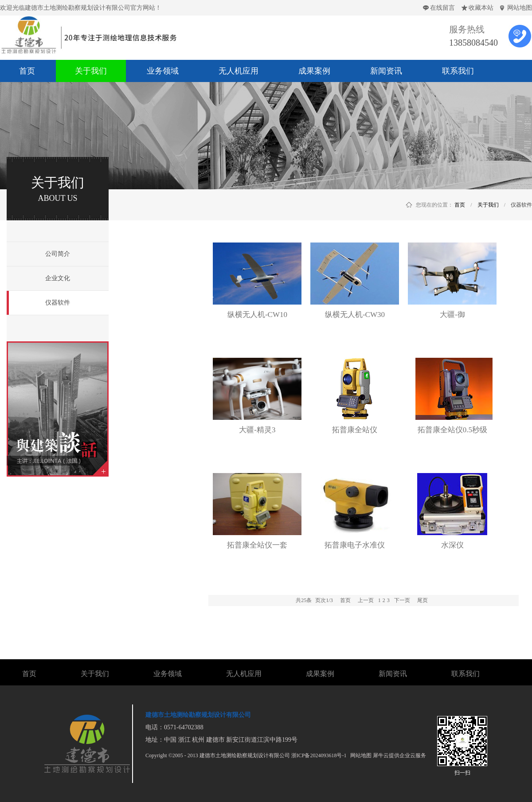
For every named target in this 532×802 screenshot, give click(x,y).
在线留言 (442, 8)
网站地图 (520, 8)
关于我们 (488, 205)
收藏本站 (481, 8)
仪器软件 (521, 205)
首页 (345, 600)
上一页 (366, 600)
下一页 (402, 600)
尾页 (422, 600)
